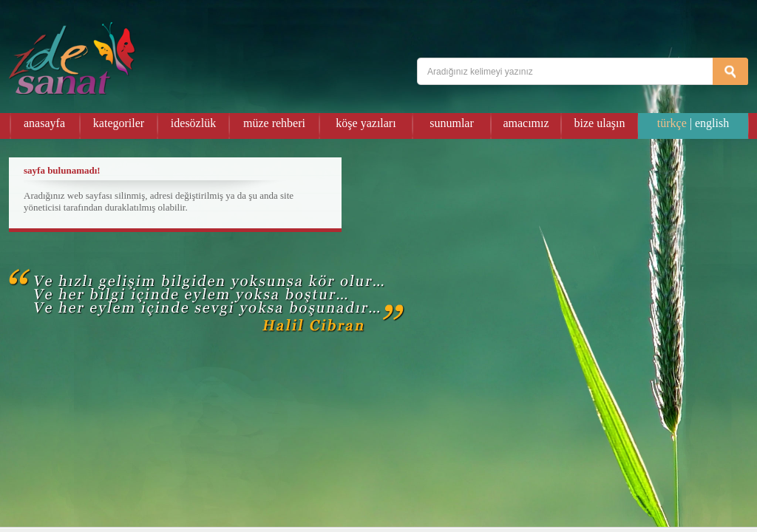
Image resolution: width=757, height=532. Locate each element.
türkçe (672, 123)
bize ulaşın (600, 123)
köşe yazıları (366, 123)
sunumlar (452, 123)
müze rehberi (274, 123)
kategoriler (119, 123)
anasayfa (44, 123)
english (712, 123)
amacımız (526, 123)
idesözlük (193, 123)
